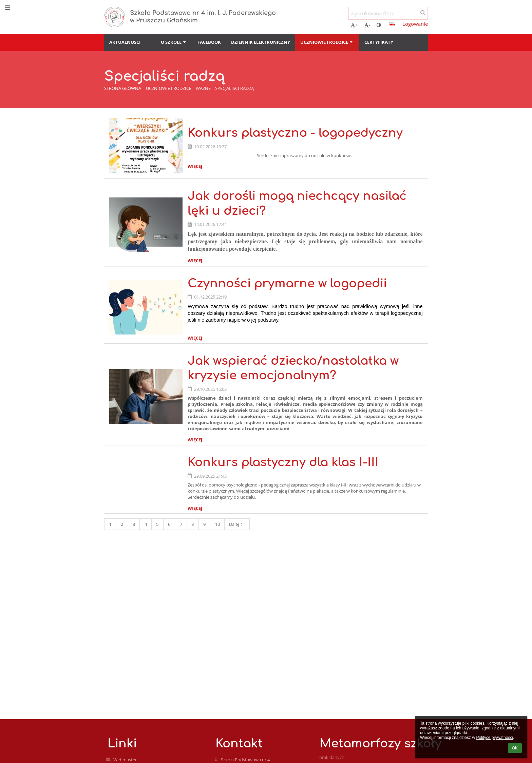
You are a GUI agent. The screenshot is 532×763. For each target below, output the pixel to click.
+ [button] (354, 25)
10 (217, 524)
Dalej (237, 524)
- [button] (367, 25)
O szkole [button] (174, 42)
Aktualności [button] (125, 42)
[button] (392, 24)
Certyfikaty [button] (379, 42)
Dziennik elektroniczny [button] (261, 42)
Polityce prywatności (495, 738)
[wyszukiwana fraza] (388, 13)
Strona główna (123, 88)
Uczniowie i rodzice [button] (327, 42)
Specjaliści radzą (234, 88)
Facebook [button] (209, 42)
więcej (195, 166)
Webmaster (125, 760)
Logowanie (415, 24)
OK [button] (515, 748)
